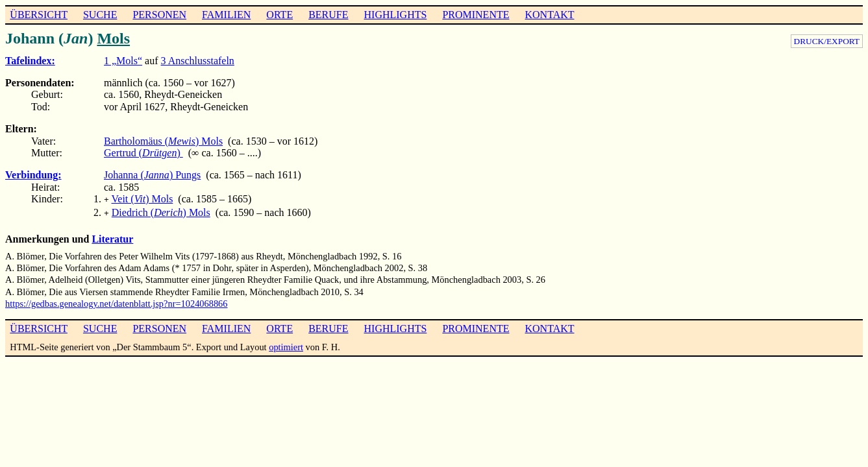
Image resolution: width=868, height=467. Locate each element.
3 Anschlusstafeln (198, 61)
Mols (113, 38)
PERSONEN (159, 15)
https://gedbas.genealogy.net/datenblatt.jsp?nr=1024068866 (117, 301)
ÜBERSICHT (39, 15)
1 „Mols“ (123, 61)
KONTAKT (549, 15)
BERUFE (328, 15)
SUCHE (100, 15)
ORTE (279, 15)
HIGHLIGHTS (396, 15)
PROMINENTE (476, 15)
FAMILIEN (226, 15)
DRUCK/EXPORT (827, 41)
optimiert (286, 344)
